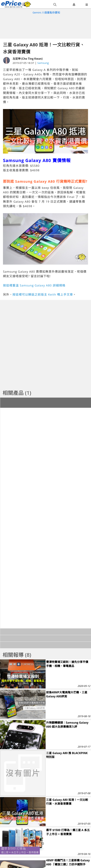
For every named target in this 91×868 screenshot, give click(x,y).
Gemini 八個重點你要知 (46, 12)
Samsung (43, 63)
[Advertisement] (46, 26)
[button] (55, 5)
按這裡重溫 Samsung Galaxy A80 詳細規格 (34, 285)
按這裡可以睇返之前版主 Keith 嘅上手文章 (43, 294)
